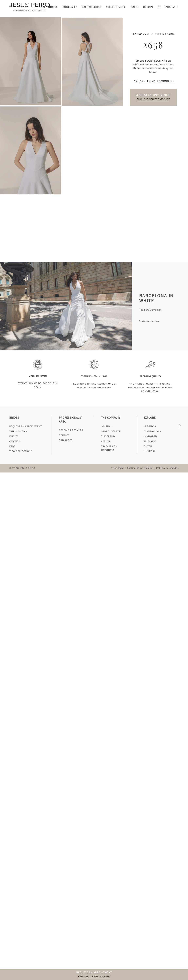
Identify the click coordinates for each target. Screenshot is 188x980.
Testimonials (152, 437)
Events (14, 442)
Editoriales (70, 7)
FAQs (12, 452)
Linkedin (149, 457)
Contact (15, 447)
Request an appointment (153, 95)
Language (171, 7)
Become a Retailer (71, 436)
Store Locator (111, 437)
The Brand (108, 442)
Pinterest (150, 447)
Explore (150, 423)
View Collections (21, 457)
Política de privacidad (140, 474)
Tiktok (148, 452)
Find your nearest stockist (153, 99)
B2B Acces (66, 446)
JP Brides (150, 432)
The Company (111, 423)
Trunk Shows (18, 437)
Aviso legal (117, 474)
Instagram (150, 442)
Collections (49, 7)
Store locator (116, 7)
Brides (14, 423)
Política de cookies (167, 474)
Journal (107, 432)
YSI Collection (92, 7)
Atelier (106, 447)
